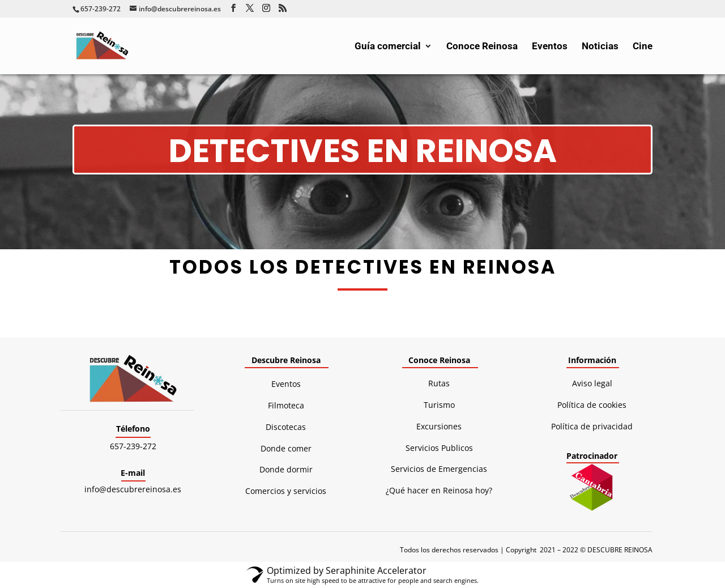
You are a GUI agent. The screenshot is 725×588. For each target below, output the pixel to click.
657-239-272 (133, 446)
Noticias (600, 47)
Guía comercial (388, 47)
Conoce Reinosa (482, 47)
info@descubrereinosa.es (133, 489)
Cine (643, 47)
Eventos (550, 47)
